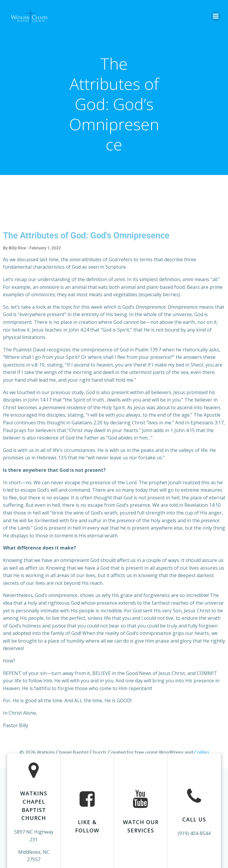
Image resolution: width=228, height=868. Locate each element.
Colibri (201, 752)
